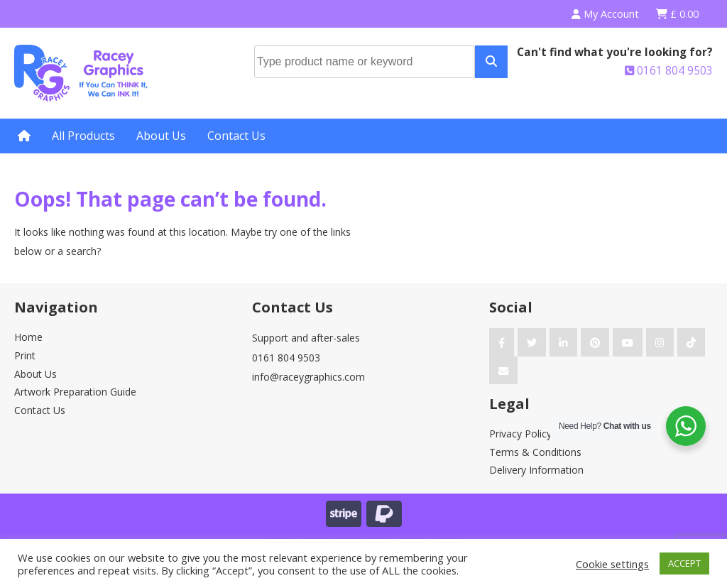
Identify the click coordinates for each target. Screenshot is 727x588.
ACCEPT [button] (684, 563)
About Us (161, 136)
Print (25, 355)
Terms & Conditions (535, 452)
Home (28, 337)
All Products (83, 136)
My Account (605, 14)
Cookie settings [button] (612, 564)
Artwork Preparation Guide (75, 392)
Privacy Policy (520, 434)
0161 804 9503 (669, 71)
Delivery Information (536, 470)
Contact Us (236, 136)
